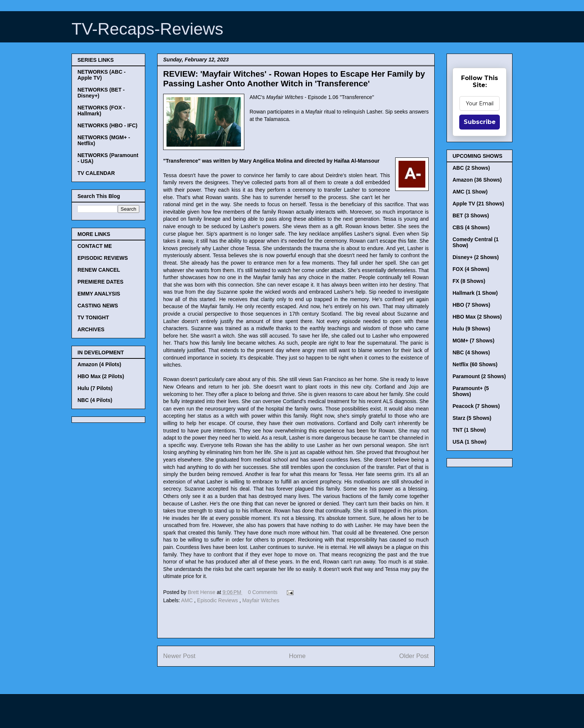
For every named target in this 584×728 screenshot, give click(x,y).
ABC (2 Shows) (471, 168)
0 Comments (263, 592)
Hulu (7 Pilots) (95, 388)
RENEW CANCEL (99, 270)
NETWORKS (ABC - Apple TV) (101, 75)
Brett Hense (202, 592)
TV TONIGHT (93, 317)
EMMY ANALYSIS (99, 294)
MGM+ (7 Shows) (473, 341)
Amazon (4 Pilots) (99, 364)
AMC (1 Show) (470, 192)
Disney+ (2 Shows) (476, 257)
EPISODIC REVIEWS (103, 258)
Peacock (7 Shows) (476, 406)
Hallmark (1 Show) (475, 293)
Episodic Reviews (218, 600)
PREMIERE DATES (100, 282)
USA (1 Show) (469, 442)
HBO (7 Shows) (471, 305)
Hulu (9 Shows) (471, 329)
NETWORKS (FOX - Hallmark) (101, 111)
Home (297, 656)
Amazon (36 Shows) (477, 180)
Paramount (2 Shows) (479, 376)
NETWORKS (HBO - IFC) (107, 125)
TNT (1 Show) (469, 430)
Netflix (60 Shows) (475, 364)
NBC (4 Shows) (471, 352)
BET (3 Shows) (471, 215)
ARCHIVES (91, 329)
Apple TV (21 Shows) (478, 204)
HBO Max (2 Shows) (477, 317)
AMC (188, 600)
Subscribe (480, 122)
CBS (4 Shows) (471, 227)
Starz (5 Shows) (472, 418)
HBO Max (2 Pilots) (101, 376)
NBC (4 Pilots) (95, 400)
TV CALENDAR (96, 173)
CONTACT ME (95, 246)
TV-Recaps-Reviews (147, 29)
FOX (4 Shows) (471, 269)
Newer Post (179, 656)
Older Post (414, 656)
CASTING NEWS (98, 306)
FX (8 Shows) (469, 281)
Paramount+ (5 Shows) (471, 391)
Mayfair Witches (261, 600)
